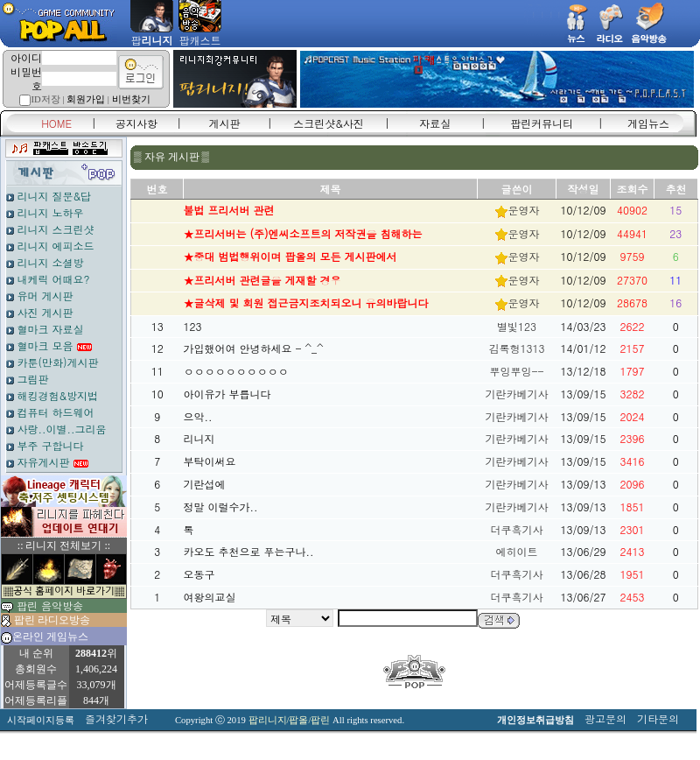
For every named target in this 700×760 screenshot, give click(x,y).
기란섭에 (205, 484)
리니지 (199, 438)
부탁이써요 (210, 461)
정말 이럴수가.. (221, 507)
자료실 (435, 123)
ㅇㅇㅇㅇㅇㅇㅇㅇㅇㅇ (236, 371)
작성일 (584, 189)
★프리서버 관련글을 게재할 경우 (262, 280)
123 (193, 326)
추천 (676, 189)
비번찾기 (131, 99)
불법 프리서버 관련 (229, 210)
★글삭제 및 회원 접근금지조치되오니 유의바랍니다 (306, 303)
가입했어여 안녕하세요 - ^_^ (254, 348)
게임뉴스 (648, 123)
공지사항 (136, 123)
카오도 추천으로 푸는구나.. (249, 551)
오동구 (199, 574)
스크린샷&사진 (329, 123)
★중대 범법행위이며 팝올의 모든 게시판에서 (290, 256)
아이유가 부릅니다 (227, 394)
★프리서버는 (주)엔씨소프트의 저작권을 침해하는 (303, 233)
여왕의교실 (210, 597)
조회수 (633, 189)
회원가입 (86, 99)
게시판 (225, 123)
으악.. (198, 416)
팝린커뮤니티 (542, 123)
